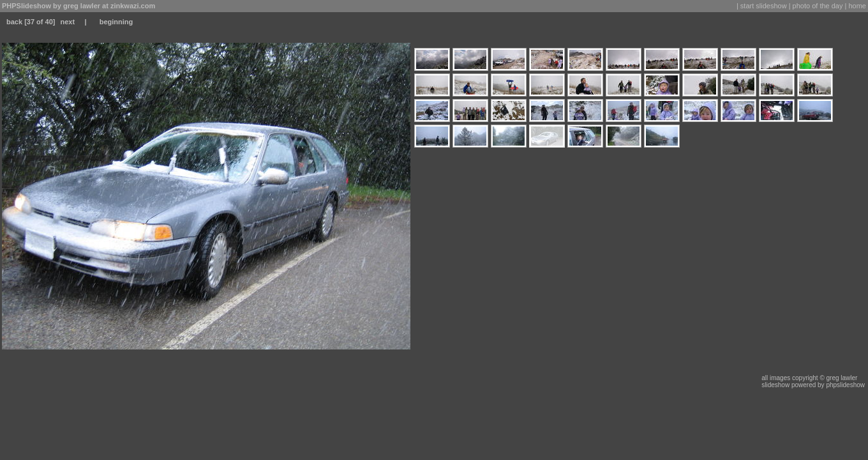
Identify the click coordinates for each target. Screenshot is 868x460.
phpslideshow (845, 385)
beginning (116, 22)
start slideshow (764, 6)
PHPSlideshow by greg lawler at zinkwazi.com (79, 6)
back (14, 22)
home (857, 6)
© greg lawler (838, 378)
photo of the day (818, 6)
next (67, 22)
